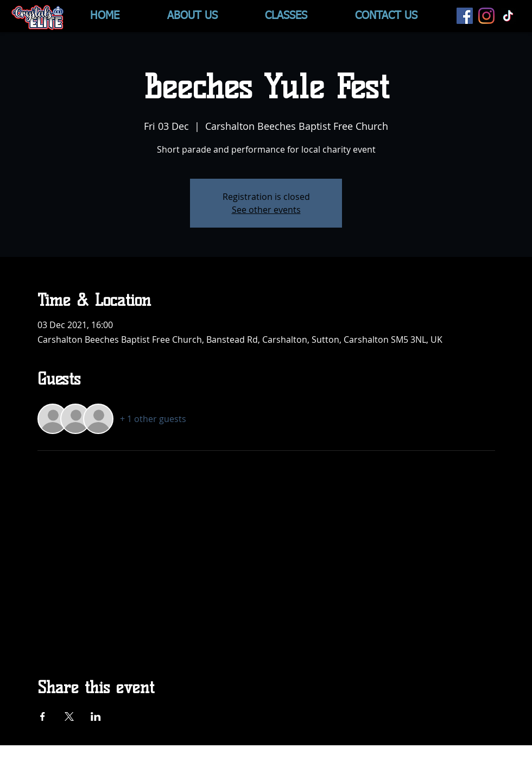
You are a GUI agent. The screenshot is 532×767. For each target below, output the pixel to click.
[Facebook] (465, 16)
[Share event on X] (69, 716)
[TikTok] (508, 16)
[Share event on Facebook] (43, 716)
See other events (266, 210)
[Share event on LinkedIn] (96, 716)
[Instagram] (486, 16)
